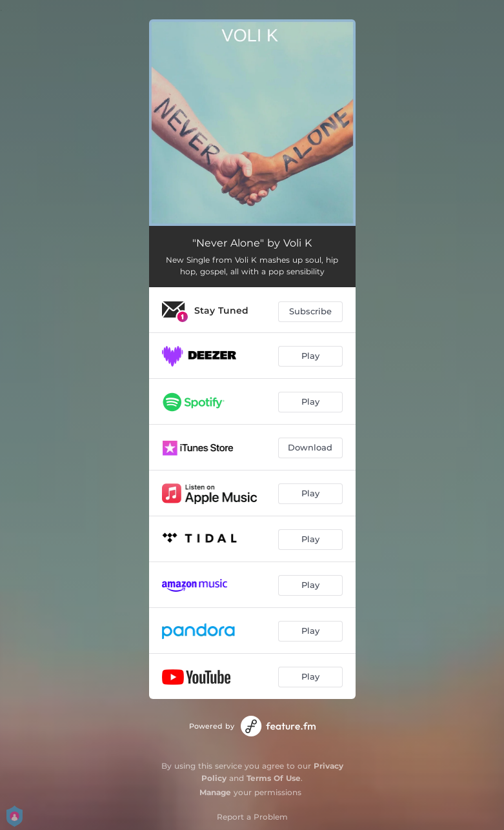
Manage (215, 792)
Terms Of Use (274, 778)
